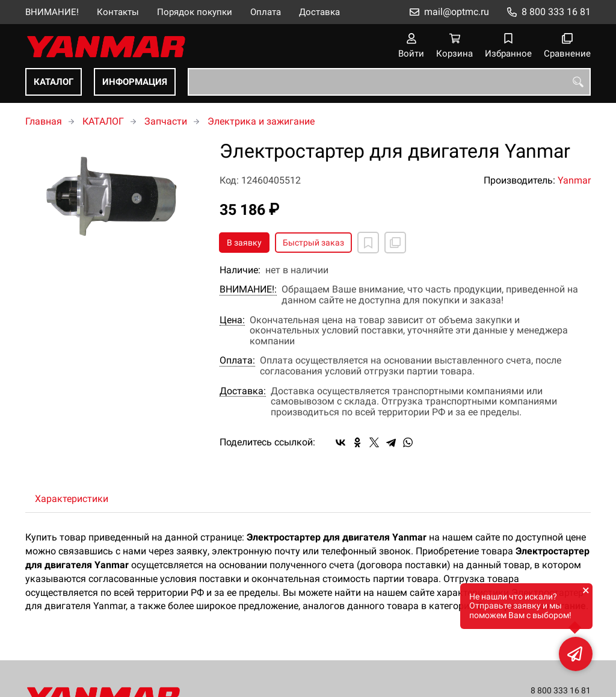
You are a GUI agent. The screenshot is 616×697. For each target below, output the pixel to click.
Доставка (319, 12)
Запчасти (166, 121)
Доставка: (243, 391)
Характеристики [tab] (72, 499)
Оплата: (237, 361)
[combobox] (389, 82)
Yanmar (574, 180)
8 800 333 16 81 (556, 12)
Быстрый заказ (313, 243)
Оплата (266, 12)
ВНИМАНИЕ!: (248, 290)
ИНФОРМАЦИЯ (135, 82)
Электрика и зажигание (261, 121)
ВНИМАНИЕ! (52, 12)
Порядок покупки (195, 12)
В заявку (244, 243)
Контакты (118, 12)
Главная (44, 121)
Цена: (232, 320)
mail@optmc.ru (457, 12)
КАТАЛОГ (54, 82)
